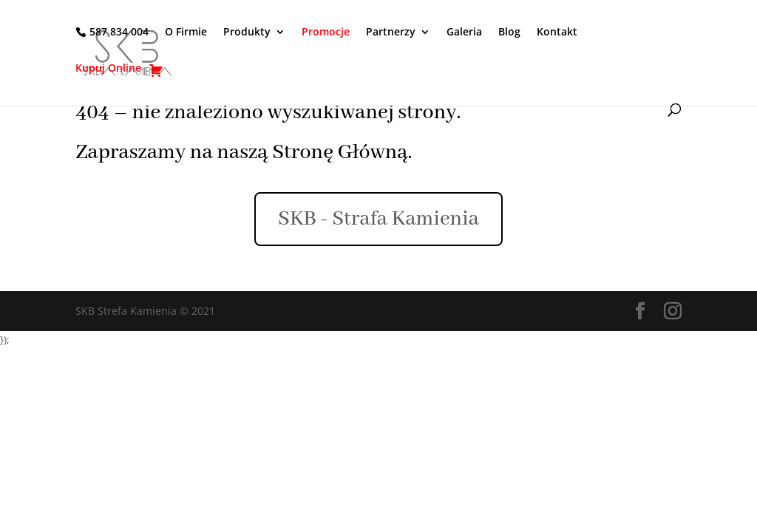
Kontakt (557, 33)
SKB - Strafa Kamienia (378, 219)
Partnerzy (391, 33)
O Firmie (186, 33)
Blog (509, 33)
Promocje (326, 33)
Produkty (247, 33)
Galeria (464, 33)
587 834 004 (119, 32)
